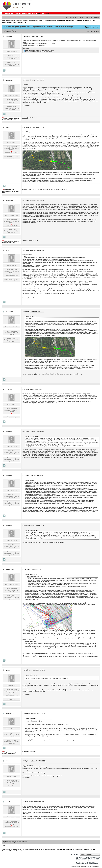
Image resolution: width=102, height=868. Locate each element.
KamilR (8, 802)
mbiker (8, 670)
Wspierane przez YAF (76, 866)
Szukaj (81, 17)
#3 (23, 127)
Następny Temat (92, 31)
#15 (24, 802)
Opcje (87, 27)
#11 (24, 569)
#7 (23, 389)
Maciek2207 (9, 80)
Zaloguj (39, 13)
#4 (23, 200)
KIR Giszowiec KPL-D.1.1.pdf (32, 50)
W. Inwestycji (9, 36)
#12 (24, 670)
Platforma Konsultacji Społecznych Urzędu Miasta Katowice (19, 21)
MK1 (7, 761)
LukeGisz (8, 389)
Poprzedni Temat (10, 31)
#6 (23, 312)
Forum (67, 17)
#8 (23, 431)
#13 (24, 714)
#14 (24, 761)
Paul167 (8, 127)
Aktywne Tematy (74, 17)
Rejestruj (47, 13)
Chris (7, 250)
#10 (24, 525)
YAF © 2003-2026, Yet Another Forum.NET (91, 866)
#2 (23, 80)
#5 (23, 250)
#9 (23, 475)
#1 (23, 36)
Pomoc (86, 17)
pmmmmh (9, 200)
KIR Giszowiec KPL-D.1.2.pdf (32, 52)
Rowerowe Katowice (50, 21)
